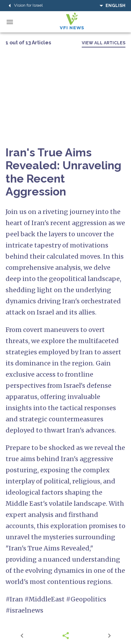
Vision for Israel (24, 6)
